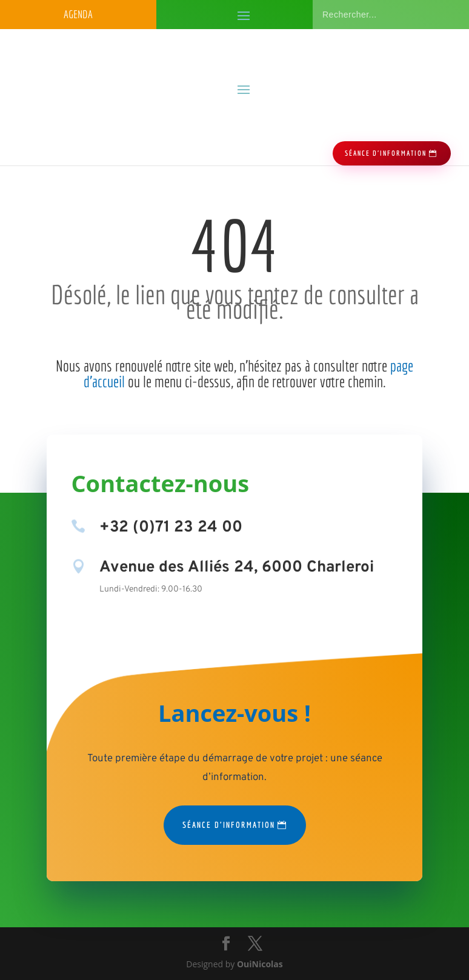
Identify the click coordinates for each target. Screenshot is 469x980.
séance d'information (386, 153)
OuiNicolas (260, 964)
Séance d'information (229, 825)
